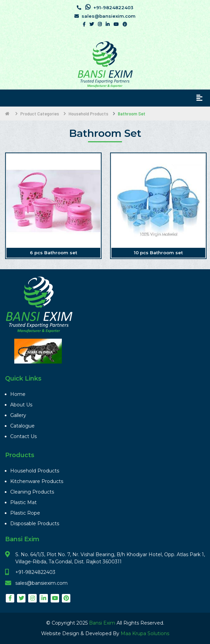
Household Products (35, 471)
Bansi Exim (103, 623)
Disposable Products (35, 524)
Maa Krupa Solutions (145, 633)
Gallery (18, 415)
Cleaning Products (32, 492)
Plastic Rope (25, 513)
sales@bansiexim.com (105, 16)
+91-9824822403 (105, 7)
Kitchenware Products (37, 481)
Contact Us (23, 436)
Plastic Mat (23, 502)
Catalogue (22, 426)
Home (18, 394)
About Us (21, 405)
